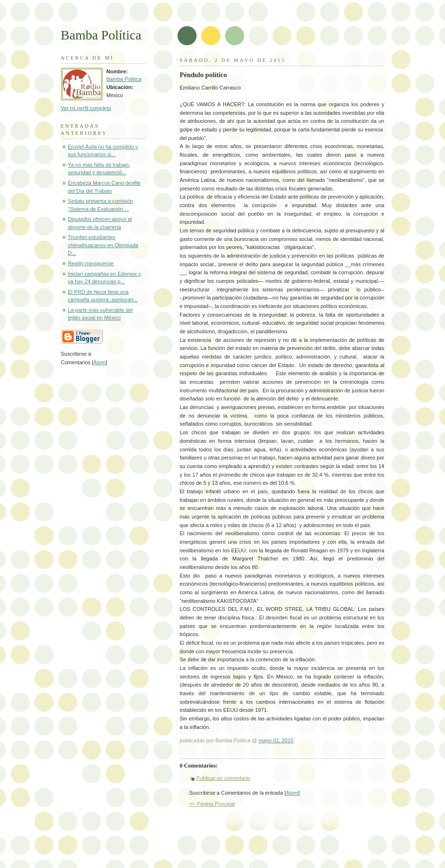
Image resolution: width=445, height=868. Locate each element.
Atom (292, 793)
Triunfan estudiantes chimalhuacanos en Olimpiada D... (103, 245)
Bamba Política (101, 35)
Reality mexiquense (91, 263)
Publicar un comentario (223, 778)
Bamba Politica (124, 79)
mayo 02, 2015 (276, 740)
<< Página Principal (212, 804)
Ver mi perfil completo (86, 108)
